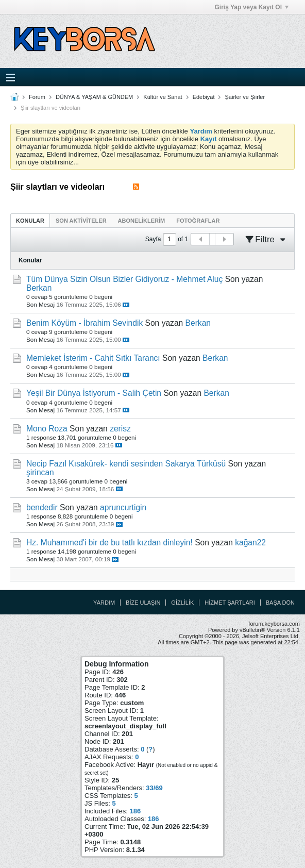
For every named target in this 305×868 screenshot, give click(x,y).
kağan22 (250, 542)
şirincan (40, 472)
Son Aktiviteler (81, 221)
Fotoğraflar (198, 221)
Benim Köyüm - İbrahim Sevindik (84, 323)
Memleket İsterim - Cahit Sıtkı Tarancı (93, 358)
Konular (30, 221)
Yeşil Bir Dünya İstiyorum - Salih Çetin (94, 393)
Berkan (39, 288)
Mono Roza (47, 429)
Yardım (104, 603)
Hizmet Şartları (230, 603)
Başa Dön (280, 603)
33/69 (154, 788)
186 (135, 811)
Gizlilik (182, 603)
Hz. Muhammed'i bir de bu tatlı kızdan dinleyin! (109, 542)
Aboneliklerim (142, 221)
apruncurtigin (123, 507)
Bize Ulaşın (143, 603)
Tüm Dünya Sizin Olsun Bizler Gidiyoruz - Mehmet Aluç (124, 279)
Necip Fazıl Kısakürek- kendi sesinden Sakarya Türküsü (126, 464)
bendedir (42, 507)
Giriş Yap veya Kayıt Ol (251, 7)
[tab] (30, 220)
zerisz (120, 429)
